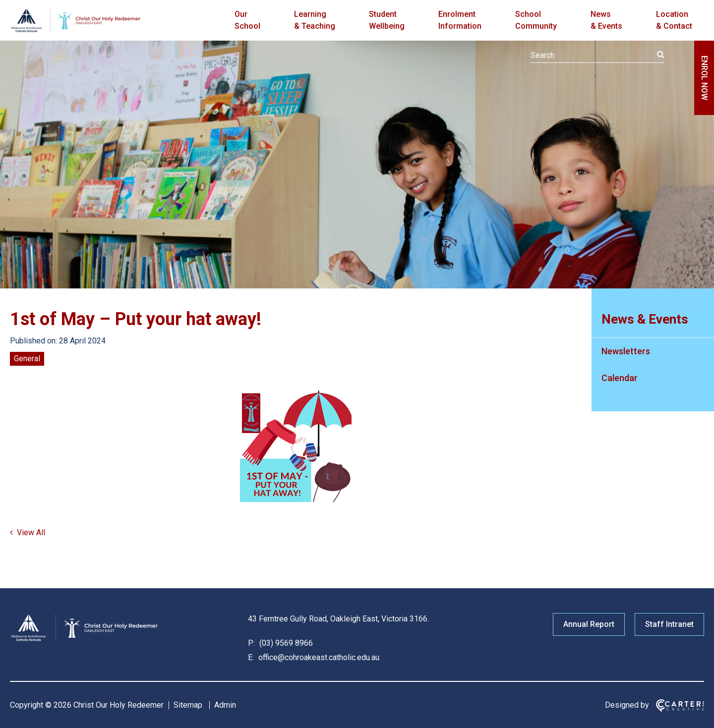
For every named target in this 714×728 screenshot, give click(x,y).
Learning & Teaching (315, 20)
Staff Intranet (669, 624)
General (27, 359)
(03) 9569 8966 (285, 643)
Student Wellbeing (387, 20)
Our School (247, 20)
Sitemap (188, 705)
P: (251, 643)
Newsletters (626, 351)
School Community (536, 20)
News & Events (606, 20)
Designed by (627, 705)
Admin (225, 705)
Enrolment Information (460, 20)
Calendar (620, 378)
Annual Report (589, 624)
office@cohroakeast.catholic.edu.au (318, 657)
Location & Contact (674, 20)
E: (251, 657)
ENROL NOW (704, 78)
